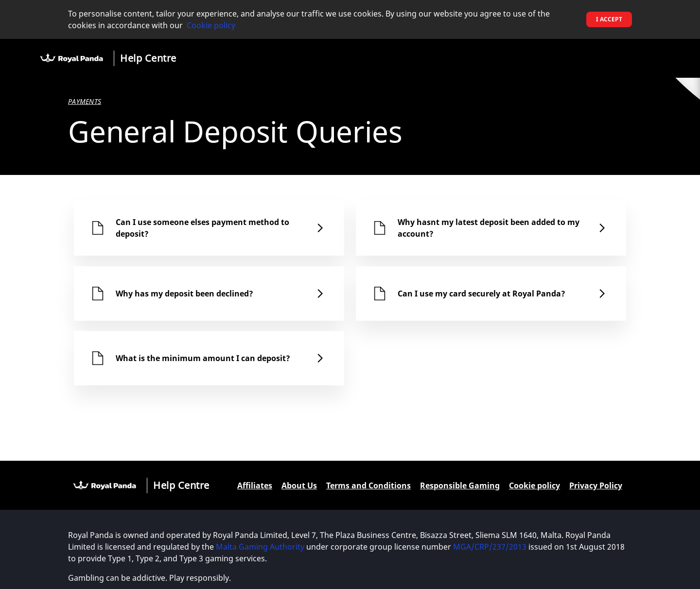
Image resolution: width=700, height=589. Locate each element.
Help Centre (148, 58)
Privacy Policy (596, 485)
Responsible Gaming (460, 485)
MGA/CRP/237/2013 (490, 547)
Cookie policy (211, 25)
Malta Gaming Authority (260, 547)
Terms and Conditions (368, 485)
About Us (299, 485)
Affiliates (255, 485)
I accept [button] (609, 19)
